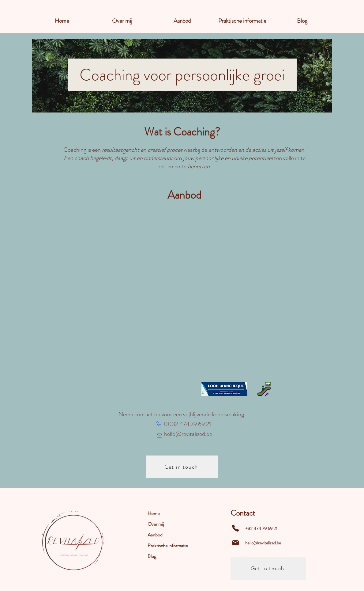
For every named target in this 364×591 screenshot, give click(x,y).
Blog (152, 556)
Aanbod (155, 535)
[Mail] (159, 436)
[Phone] (159, 424)
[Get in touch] (182, 467)
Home (154, 513)
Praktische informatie (168, 545)
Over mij (156, 524)
